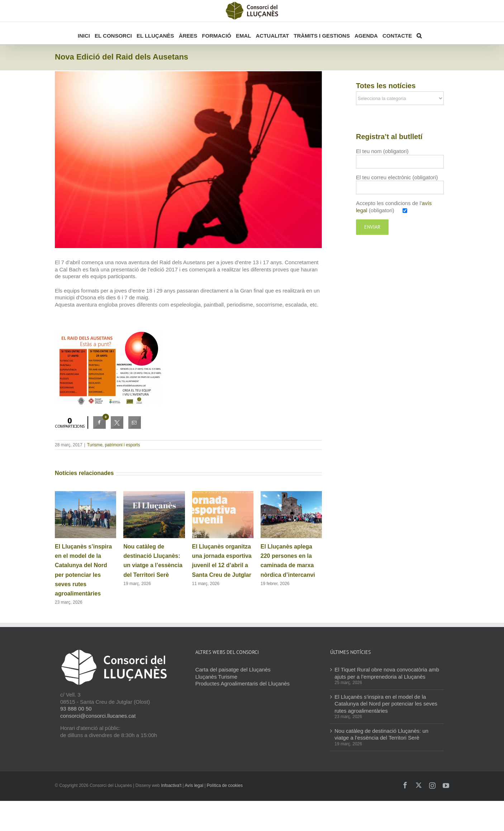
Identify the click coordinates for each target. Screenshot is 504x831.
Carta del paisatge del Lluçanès (233, 669)
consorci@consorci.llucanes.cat (98, 716)
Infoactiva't (171, 785)
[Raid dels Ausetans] (188, 159)
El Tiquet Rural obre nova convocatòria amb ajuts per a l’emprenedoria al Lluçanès (387, 673)
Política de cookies (225, 785)
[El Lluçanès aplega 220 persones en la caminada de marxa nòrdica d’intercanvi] (291, 494)
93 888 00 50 (76, 709)
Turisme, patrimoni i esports (114, 445)
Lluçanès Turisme (217, 677)
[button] (419, 33)
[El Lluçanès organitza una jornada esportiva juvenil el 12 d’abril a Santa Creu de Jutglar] (223, 494)
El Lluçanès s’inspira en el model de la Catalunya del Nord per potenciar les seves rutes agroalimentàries (386, 704)
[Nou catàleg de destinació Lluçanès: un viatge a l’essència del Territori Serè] (154, 494)
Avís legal (194, 785)
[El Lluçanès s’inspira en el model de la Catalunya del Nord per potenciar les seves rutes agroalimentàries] (85, 494)
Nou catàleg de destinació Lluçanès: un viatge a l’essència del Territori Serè (381, 734)
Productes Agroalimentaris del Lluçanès (243, 683)
